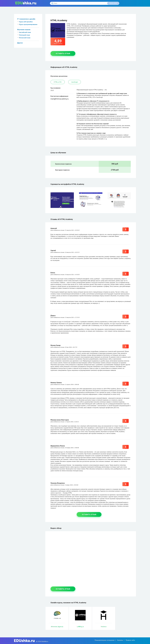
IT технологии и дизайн (26, 19)
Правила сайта (130, 640)
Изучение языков (24, 29)
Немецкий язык (25, 35)
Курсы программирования (28, 24)
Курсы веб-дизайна (26, 22)
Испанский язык (25, 38)
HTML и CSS (58, 82)
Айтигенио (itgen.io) (57, 627)
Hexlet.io (104, 627)
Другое (20, 43)
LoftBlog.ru (80, 627)
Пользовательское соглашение (105, 640)
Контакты (120, 640)
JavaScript (75, 82)
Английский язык (25, 32)
